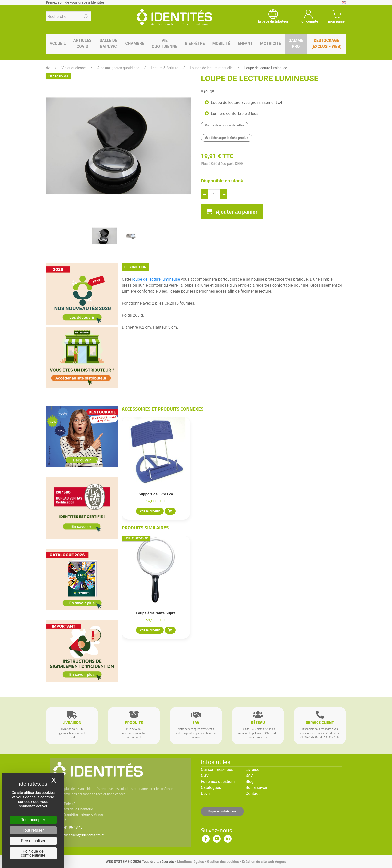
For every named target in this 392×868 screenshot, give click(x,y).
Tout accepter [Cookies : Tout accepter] (33, 820)
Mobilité (221, 44)
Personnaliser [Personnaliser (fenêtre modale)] (33, 841)
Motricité (271, 44)
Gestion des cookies (223, 862)
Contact (253, 793)
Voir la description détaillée (225, 125)
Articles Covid (82, 44)
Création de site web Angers (264, 862)
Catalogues (211, 787)
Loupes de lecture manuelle (211, 68)
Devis (206, 793)
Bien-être (195, 44)
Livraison (254, 769)
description (136, 267)
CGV (205, 775)
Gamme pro (296, 44)
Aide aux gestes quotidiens (118, 68)
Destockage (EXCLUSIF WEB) (326, 44)
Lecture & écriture (165, 68)
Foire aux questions (218, 781)
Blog (250, 781)
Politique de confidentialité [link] (33, 853)
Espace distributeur (222, 811)
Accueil (58, 44)
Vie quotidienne (165, 44)
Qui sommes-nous (217, 769)
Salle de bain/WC (108, 44)
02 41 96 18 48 (71, 827)
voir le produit (150, 511)
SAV (249, 775)
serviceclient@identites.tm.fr (82, 835)
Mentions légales (190, 862)
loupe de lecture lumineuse (156, 279)
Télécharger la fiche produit (227, 138)
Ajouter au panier (232, 212)
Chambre (135, 44)
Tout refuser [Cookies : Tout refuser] (33, 830)
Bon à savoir (257, 787)
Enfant (245, 44)
